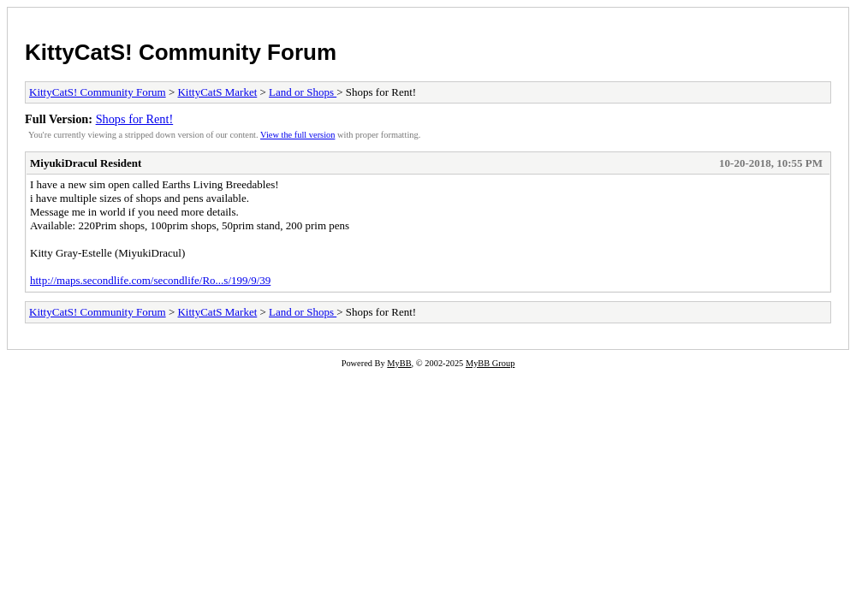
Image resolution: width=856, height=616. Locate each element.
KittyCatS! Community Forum (181, 52)
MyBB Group (490, 363)
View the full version (297, 135)
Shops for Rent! (135, 119)
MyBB (399, 363)
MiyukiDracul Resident (86, 163)
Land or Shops (303, 92)
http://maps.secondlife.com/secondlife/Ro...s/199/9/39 (150, 280)
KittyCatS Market (217, 92)
